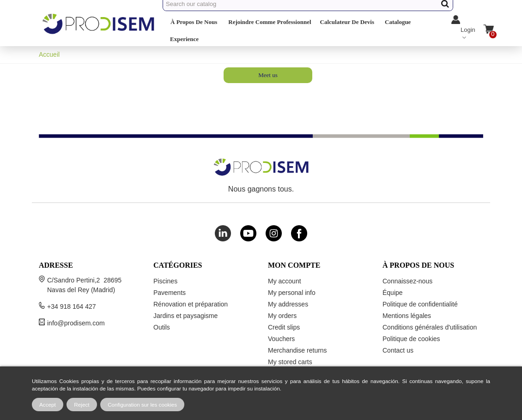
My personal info (292, 293)
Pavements (170, 293)
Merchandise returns (297, 350)
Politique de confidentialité (420, 304)
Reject (82, 405)
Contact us (398, 350)
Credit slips (284, 327)
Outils (162, 327)
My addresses (288, 304)
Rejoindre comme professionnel (270, 22)
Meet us (268, 75)
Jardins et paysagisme (185, 316)
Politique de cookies (411, 339)
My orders (282, 316)
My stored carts (290, 362)
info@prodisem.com (76, 323)
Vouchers (281, 339)
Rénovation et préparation (191, 304)
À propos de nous (194, 22)
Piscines (165, 281)
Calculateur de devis (347, 22)
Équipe (393, 293)
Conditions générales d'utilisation (430, 327)
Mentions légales (407, 316)
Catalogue (398, 22)
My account (285, 281)
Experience (184, 39)
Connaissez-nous (407, 281)
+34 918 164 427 (72, 306)
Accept (48, 405)
